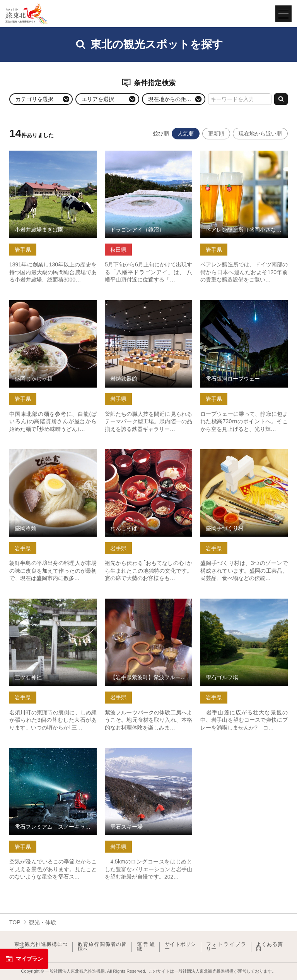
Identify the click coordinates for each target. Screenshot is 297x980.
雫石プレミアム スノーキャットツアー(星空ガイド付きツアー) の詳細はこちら (53, 758)
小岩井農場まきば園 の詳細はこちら (53, 157)
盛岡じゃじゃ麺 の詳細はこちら (48, 303)
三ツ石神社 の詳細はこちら (43, 602)
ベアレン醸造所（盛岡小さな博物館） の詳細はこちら (244, 157)
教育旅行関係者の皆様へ (102, 947)
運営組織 (146, 947)
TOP (15, 922)
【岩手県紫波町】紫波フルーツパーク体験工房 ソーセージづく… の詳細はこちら (148, 608)
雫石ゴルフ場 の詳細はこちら (236, 602)
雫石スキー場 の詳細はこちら (141, 751)
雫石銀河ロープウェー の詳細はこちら (244, 306)
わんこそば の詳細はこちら (138, 452)
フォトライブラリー (226, 947)
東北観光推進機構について (41, 947)
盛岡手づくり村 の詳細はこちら (239, 452)
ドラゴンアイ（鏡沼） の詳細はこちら (148, 157)
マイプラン (24, 959)
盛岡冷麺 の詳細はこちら (40, 452)
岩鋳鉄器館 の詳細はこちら (138, 303)
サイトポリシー (180, 947)
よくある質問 (269, 947)
